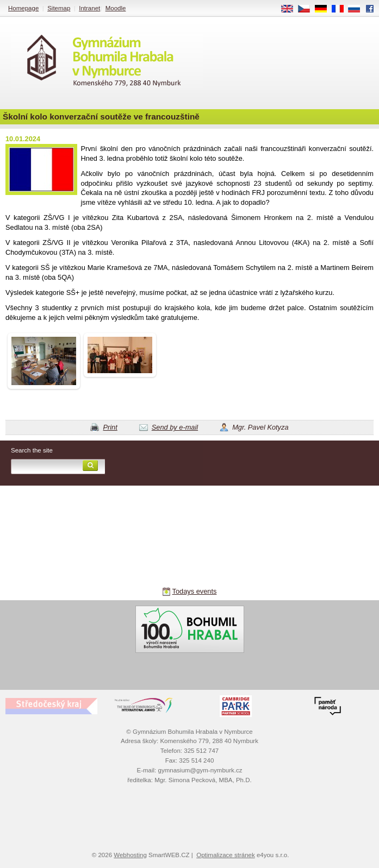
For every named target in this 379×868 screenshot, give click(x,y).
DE (325, 9)
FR (341, 9)
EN (291, 9)
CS (308, 9)
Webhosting (130, 855)
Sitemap (59, 8)
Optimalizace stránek (226, 855)
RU (358, 9)
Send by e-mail (175, 427)
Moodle (116, 8)
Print (110, 427)
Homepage (23, 8)
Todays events (195, 591)
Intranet (89, 8)
